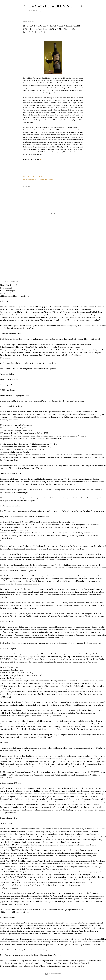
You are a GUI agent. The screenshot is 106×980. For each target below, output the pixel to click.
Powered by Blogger (53, 974)
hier (41, 159)
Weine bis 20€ (49, 179)
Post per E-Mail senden (35, 176)
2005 (29, 179)
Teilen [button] (25, 176)
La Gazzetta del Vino (51, 6)
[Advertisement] (53, 256)
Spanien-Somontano (38, 179)
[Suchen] (82, 6)
